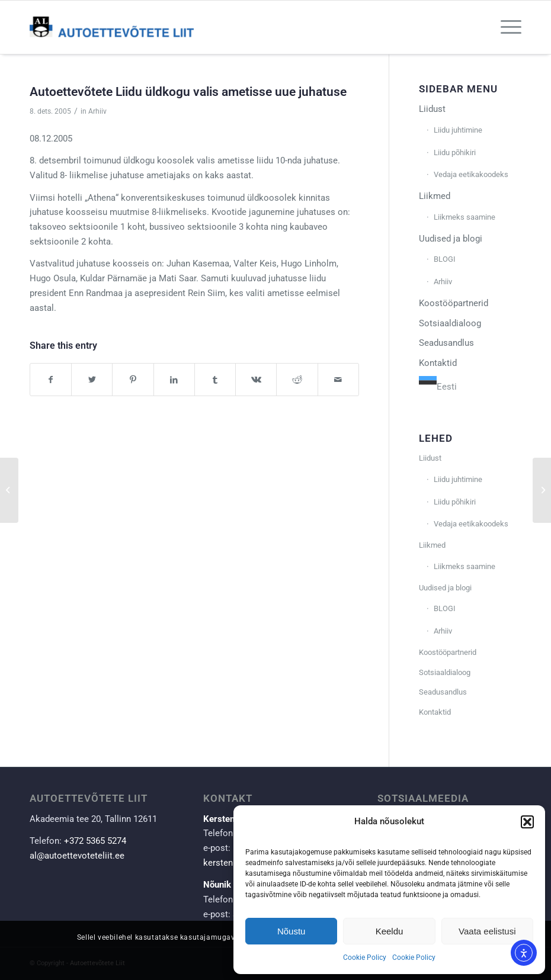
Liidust (432, 109)
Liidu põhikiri (455, 152)
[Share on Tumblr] (215, 380)
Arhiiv (97, 111)
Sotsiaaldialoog (450, 323)
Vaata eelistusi (487, 931)
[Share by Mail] (338, 380)
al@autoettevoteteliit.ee (77, 856)
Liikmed (435, 196)
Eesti (438, 386)
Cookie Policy (365, 957)
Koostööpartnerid (454, 303)
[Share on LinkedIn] (174, 380)
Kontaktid (438, 363)
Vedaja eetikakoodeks (471, 174)
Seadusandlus (446, 343)
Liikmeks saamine (464, 217)
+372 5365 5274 (95, 841)
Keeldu (390, 931)
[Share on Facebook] (51, 380)
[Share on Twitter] (92, 380)
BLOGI (445, 259)
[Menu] (505, 27)
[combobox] (438, 385)
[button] (527, 822)
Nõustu (291, 931)
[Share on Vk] (256, 380)
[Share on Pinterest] (133, 380)
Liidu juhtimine (458, 130)
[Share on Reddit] (297, 380)
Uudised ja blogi (451, 239)
